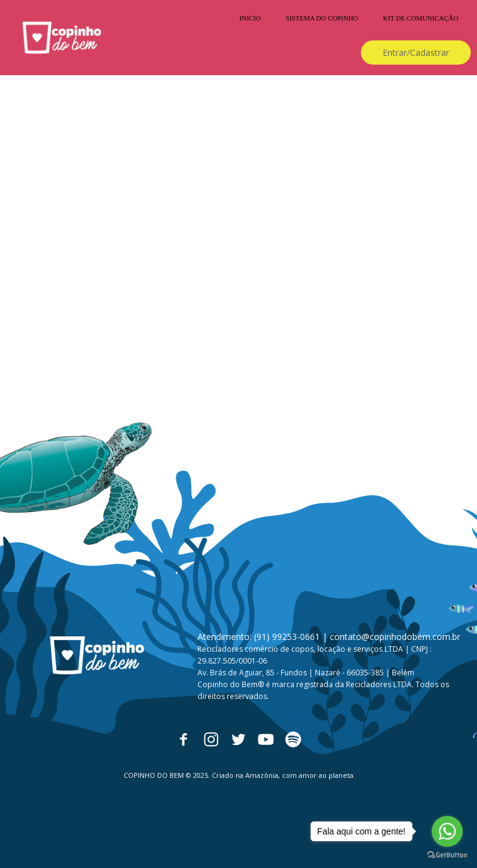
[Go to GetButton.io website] (447, 855)
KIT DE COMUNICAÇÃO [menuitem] (421, 18)
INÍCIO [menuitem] (250, 18)
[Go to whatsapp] (447, 831)
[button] (416, 53)
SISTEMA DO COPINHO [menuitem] (322, 18)
